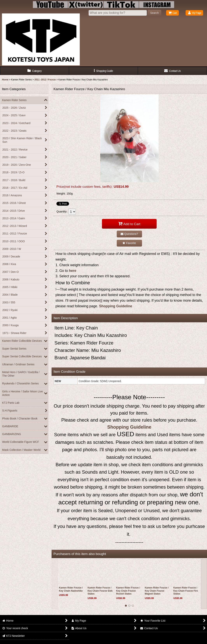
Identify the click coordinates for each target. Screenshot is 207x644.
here (73, 271)
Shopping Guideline (116, 306)
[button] (104, 71)
